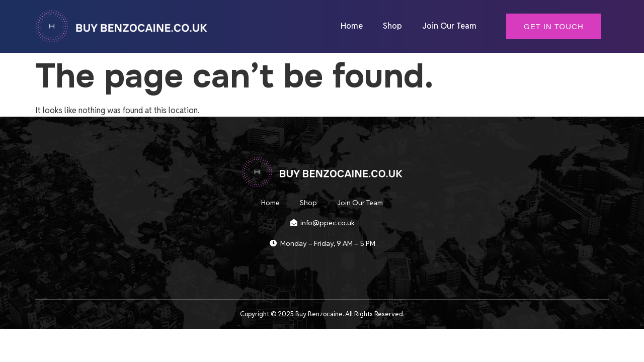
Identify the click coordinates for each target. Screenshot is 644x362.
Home (352, 26)
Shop (392, 26)
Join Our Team (449, 26)
